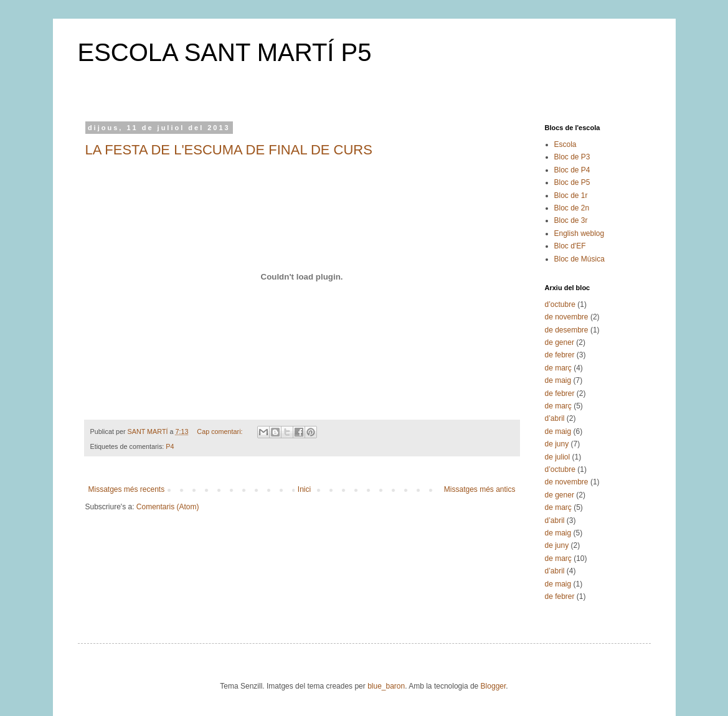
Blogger (494, 686)
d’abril (555, 418)
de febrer (560, 355)
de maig (558, 380)
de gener (560, 342)
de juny (557, 444)
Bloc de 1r (571, 195)
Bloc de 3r (571, 220)
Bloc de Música (579, 259)
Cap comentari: (220, 431)
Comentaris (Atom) (168, 507)
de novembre (567, 317)
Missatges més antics (480, 489)
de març (558, 368)
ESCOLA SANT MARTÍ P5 (225, 52)
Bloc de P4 (572, 170)
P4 (170, 446)
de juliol (558, 457)
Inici (304, 489)
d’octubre (560, 304)
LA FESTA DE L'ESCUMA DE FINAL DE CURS (229, 150)
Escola (565, 144)
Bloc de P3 (572, 157)
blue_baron (386, 686)
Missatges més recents (127, 489)
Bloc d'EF (570, 246)
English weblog (579, 233)
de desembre (567, 330)
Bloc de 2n (572, 208)
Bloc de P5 (572, 182)
